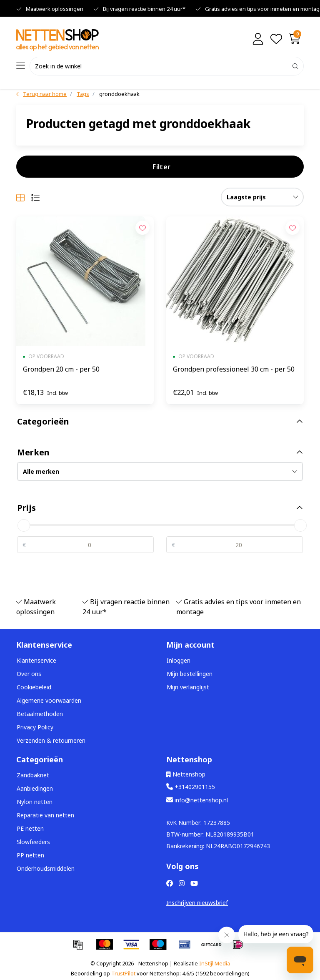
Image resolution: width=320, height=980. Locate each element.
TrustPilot (123, 973)
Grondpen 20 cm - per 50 (61, 369)
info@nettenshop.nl (197, 800)
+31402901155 (191, 787)
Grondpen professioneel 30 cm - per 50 (234, 369)
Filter (161, 167)
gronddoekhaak (119, 94)
